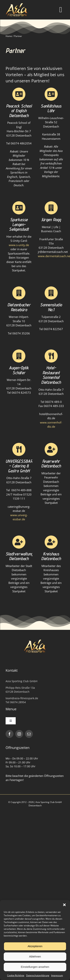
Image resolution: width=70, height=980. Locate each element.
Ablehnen (35, 956)
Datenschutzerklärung (38, 975)
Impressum (57, 975)
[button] (64, 905)
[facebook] (10, 734)
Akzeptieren (35, 946)
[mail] (29, 734)
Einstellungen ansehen (35, 967)
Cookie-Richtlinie (16, 975)
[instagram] (19, 734)
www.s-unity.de (19, 245)
